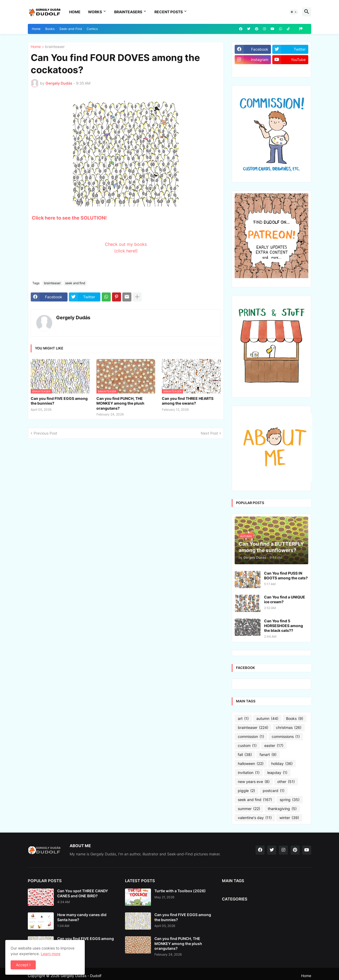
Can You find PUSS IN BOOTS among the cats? (286, 576)
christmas (289, 728)
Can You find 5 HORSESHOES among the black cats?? (284, 626)
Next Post (209, 433)
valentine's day (255, 818)
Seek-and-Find (71, 29)
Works (95, 12)
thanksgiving (282, 809)
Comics (92, 29)
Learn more (51, 954)
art (243, 719)
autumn (267, 719)
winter (289, 818)
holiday (282, 764)
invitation (249, 773)
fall (245, 755)
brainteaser (55, 47)
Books (50, 29)
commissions (286, 737)
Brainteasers (128, 12)
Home (75, 12)
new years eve (254, 782)
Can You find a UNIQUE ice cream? (285, 599)
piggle (246, 791)
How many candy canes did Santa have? (82, 917)
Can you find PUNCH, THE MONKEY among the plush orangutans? (120, 403)
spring (290, 800)
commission (251, 737)
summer (249, 809)
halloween (251, 764)
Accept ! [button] (23, 965)
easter (274, 746)
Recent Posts (169, 12)
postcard (274, 791)
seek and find (75, 283)
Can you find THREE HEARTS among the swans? (188, 401)
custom (247, 746)
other (286, 782)
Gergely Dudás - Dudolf (81, 976)
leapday (277, 773)
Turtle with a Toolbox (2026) (180, 891)
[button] (294, 12)
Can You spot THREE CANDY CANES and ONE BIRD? (83, 893)
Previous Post (45, 433)
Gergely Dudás (73, 318)
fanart (268, 755)
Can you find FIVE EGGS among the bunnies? (59, 401)
